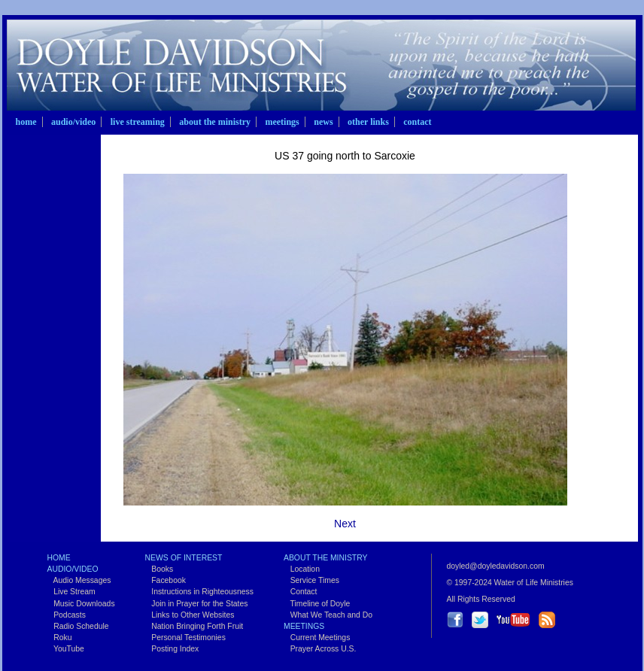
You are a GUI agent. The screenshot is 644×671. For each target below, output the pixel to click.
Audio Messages (79, 580)
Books (159, 569)
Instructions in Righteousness (199, 592)
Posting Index (172, 649)
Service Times (311, 580)
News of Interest (184, 558)
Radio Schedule (78, 626)
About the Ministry (215, 122)
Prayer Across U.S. (320, 649)
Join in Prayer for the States (197, 604)
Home (26, 122)
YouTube (66, 649)
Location (302, 569)
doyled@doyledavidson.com (496, 566)
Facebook (166, 580)
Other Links (368, 122)
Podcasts (67, 615)
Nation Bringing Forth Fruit (194, 626)
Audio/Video (73, 122)
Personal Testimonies (185, 638)
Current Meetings (317, 638)
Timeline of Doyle (317, 604)
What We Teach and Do (328, 615)
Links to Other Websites (190, 615)
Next (345, 524)
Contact (417, 122)
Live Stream (71, 592)
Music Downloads (81, 604)
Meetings (282, 122)
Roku (60, 638)
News (323, 122)
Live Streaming (138, 122)
